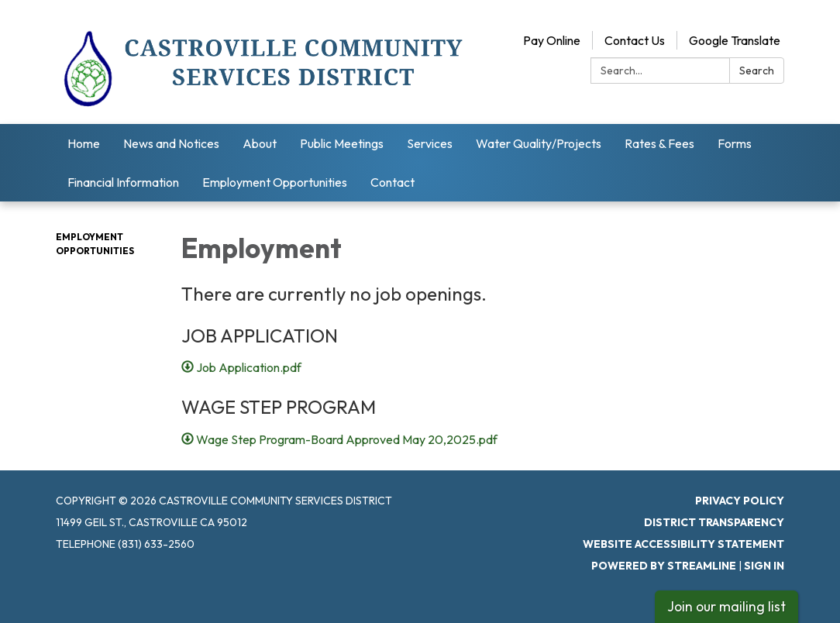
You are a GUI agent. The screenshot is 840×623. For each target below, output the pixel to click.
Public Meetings (342, 143)
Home (84, 143)
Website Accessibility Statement (683, 544)
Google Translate (735, 40)
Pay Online (552, 40)
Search (757, 71)
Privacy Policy (740, 501)
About (260, 143)
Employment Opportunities (275, 182)
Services (430, 143)
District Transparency (714, 522)
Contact (392, 182)
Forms (735, 143)
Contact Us (635, 40)
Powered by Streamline (664, 566)
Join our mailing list (726, 606)
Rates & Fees (659, 143)
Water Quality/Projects (539, 143)
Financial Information (123, 182)
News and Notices (171, 143)
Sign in (764, 566)
